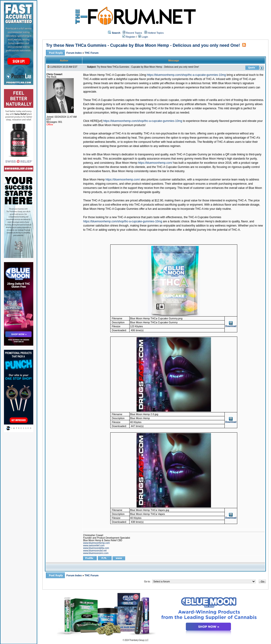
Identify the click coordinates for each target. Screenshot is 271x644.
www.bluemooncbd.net (95, 551)
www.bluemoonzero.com (96, 553)
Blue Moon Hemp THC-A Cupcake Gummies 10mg (115, 75)
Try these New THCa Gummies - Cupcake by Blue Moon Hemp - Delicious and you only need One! (143, 45)
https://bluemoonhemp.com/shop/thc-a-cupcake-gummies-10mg (186, 75)
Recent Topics (134, 33)
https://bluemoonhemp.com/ (155, 163)
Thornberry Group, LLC (139, 640)
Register (129, 37)
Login (143, 37)
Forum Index (74, 53)
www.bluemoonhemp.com (96, 543)
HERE (94, 121)
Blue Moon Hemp (126, 163)
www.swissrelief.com (94, 546)
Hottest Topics (156, 33)
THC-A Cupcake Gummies (205, 217)
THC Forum (92, 53)
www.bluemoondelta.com (96, 548)
